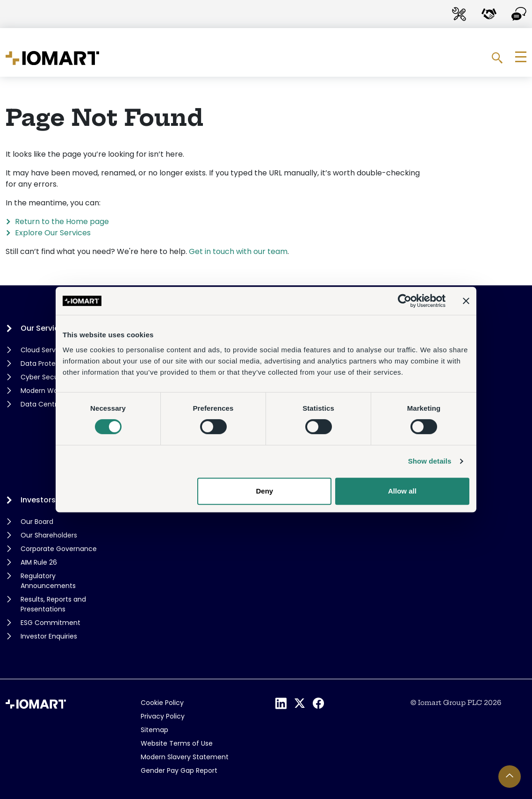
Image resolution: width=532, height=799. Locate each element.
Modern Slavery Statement (185, 757)
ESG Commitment (50, 623)
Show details (430, 461)
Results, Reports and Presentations (53, 604)
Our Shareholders (49, 535)
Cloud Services (45, 350)
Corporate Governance (59, 549)
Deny (265, 491)
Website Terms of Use (177, 743)
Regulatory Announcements (48, 581)
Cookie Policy (162, 703)
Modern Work (42, 391)
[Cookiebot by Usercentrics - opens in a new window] (405, 301)
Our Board (37, 522)
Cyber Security (45, 377)
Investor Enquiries (49, 636)
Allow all (402, 491)
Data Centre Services (55, 404)
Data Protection (47, 363)
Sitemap (155, 730)
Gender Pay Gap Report (179, 770)
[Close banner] (466, 301)
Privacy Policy (163, 716)
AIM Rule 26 (39, 562)
